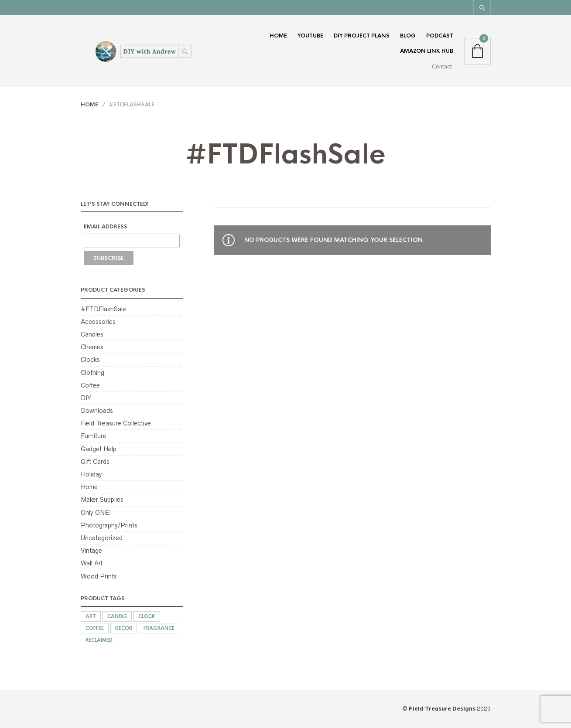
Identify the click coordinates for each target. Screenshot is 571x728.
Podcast (440, 36)
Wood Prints (99, 576)
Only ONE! (96, 513)
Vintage (91, 551)
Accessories (98, 322)
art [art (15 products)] (91, 616)
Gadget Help (99, 449)
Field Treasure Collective (116, 423)
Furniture (94, 436)
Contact (442, 66)
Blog (408, 36)
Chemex (92, 347)
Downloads (97, 411)
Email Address (106, 227)
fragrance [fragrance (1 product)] (159, 628)
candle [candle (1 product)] (117, 616)
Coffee (90, 385)
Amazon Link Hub (427, 51)
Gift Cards (95, 462)
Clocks (90, 360)
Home (278, 36)
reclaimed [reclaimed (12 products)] (99, 640)
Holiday (91, 474)
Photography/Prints (109, 525)
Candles (92, 334)
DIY (86, 398)
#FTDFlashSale (103, 309)
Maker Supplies (102, 500)
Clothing (92, 373)
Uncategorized (102, 538)
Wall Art (92, 563)
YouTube (310, 36)
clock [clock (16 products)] (147, 616)
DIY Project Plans (362, 36)
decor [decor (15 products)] (124, 628)
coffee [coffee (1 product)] (95, 628)
